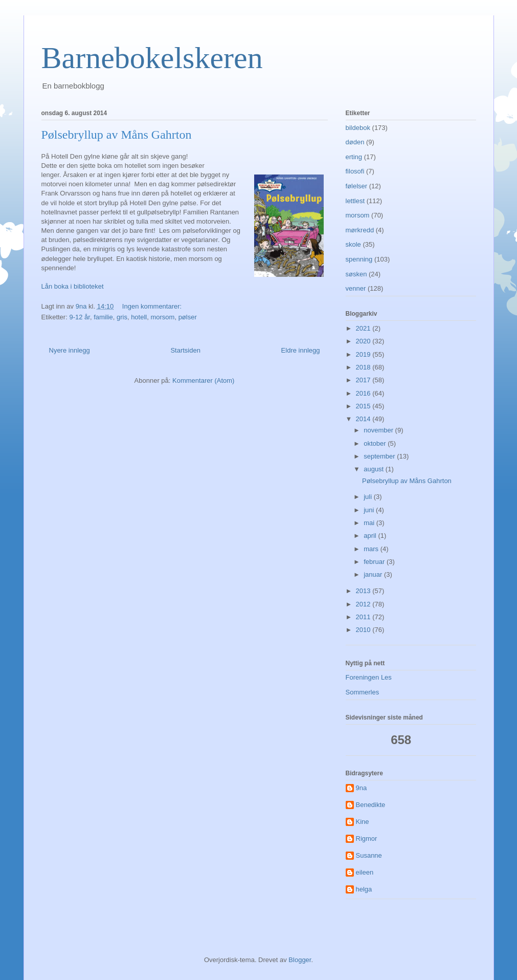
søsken (356, 274)
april (371, 536)
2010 (364, 630)
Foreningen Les (369, 677)
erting (354, 157)
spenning (359, 259)
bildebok (358, 128)
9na (362, 788)
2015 (364, 406)
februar (375, 562)
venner (356, 288)
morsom (162, 317)
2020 (364, 341)
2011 (364, 617)
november (379, 430)
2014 (364, 419)
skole (353, 244)
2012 (364, 604)
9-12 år (79, 317)
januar (374, 574)
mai (370, 523)
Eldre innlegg (301, 350)
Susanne (369, 855)
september (380, 456)
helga (364, 889)
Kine (363, 822)
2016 (364, 393)
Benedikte (371, 805)
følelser (357, 186)
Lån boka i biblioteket (73, 286)
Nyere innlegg (70, 350)
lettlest (355, 201)
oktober (376, 443)
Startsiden (185, 350)
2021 (364, 328)
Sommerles (363, 692)
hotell (139, 317)
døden (355, 142)
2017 (364, 380)
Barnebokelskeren (152, 58)
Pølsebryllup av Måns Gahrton (117, 135)
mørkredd (360, 230)
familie (103, 317)
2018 (364, 367)
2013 (364, 591)
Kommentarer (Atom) (203, 380)
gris (122, 317)
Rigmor (367, 839)
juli (369, 497)
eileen (365, 872)
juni (370, 510)
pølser (188, 317)
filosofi (355, 171)
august (375, 469)
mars (372, 549)
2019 (364, 354)
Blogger (300, 960)
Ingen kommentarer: (153, 306)
